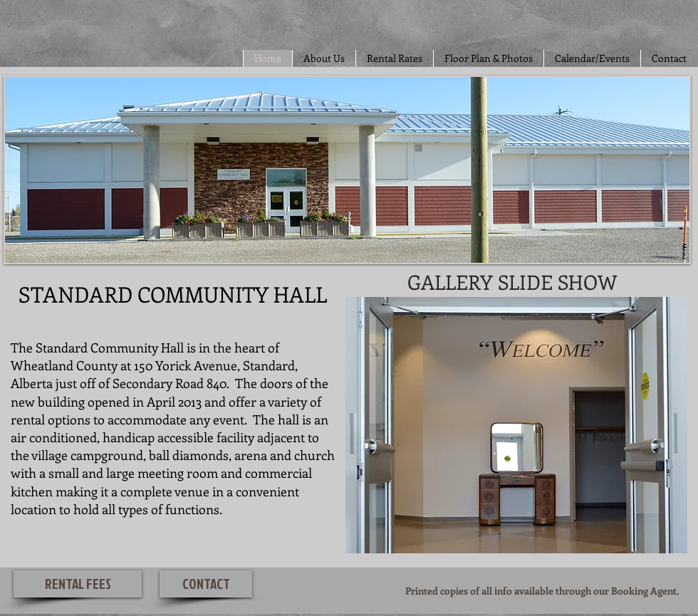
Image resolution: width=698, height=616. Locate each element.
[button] (516, 425)
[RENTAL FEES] (78, 584)
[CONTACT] (206, 584)
